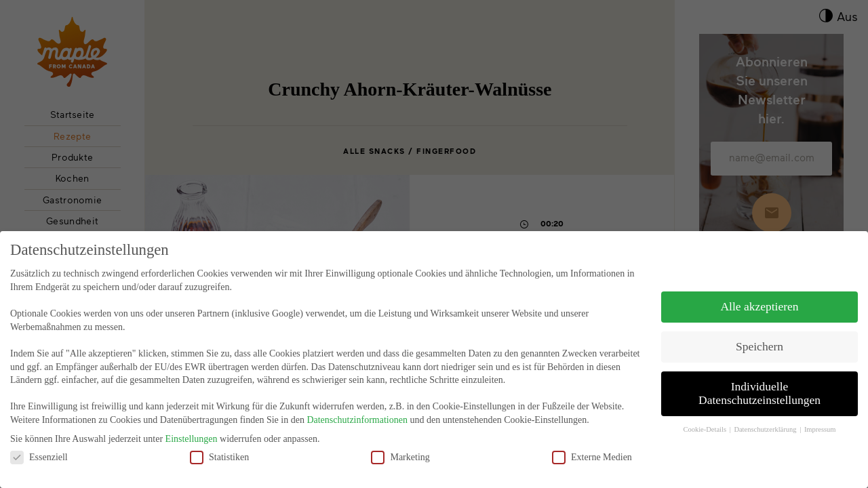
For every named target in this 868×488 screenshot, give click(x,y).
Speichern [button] (759, 346)
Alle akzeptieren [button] (759, 306)
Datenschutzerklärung (766, 429)
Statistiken (219, 457)
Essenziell (39, 457)
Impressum (820, 429)
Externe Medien (592, 457)
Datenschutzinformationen (357, 420)
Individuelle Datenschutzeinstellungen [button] (759, 393)
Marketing (400, 457)
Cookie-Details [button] (705, 429)
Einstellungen (192, 439)
